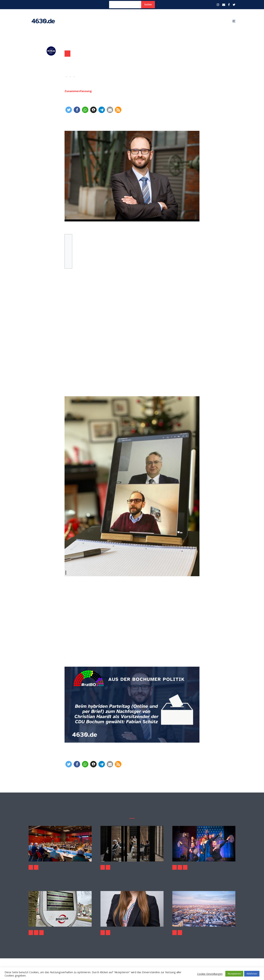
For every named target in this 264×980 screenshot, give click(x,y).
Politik (67, 54)
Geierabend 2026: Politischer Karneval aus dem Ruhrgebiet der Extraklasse (204, 875)
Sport (108, 932)
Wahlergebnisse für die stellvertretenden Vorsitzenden (68, 254)
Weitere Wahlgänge (68, 264)
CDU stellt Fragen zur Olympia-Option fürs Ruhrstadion (132, 940)
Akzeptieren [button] (234, 974)
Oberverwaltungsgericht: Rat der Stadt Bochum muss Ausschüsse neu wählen (29, 875)
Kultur (103, 867)
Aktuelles (31, 867)
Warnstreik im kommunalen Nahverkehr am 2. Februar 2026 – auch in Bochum (60, 940)
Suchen (148, 4)
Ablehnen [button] (252, 974)
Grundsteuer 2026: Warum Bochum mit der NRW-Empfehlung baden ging (204, 940)
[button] (69, 110)
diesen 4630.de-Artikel (65, 657)
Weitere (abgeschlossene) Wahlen (68, 259)
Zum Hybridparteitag (68, 243)
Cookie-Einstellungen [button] (210, 974)
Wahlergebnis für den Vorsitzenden (68, 248)
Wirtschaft (41, 932)
